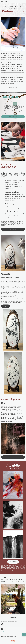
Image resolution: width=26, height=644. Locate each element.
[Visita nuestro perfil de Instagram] (2, 624)
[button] (21, 2)
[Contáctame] (24, 635)
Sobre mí (3, 634)
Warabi (3, 632)
